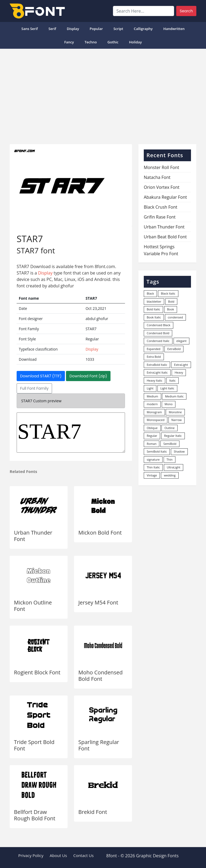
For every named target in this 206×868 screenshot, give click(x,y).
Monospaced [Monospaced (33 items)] (156, 420)
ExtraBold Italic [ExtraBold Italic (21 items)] (157, 365)
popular (96, 29)
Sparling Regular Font (99, 745)
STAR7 (71, 433)
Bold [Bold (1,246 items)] (171, 301)
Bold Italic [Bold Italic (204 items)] (153, 309)
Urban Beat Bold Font (165, 237)
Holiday (135, 42)
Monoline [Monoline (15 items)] (175, 412)
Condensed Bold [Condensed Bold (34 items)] (158, 333)
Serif (52, 29)
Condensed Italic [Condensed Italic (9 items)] (158, 341)
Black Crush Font (161, 207)
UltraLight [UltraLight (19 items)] (174, 467)
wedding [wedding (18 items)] (170, 475)
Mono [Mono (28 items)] (169, 404)
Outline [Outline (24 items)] (170, 428)
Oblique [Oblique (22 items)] (152, 428)
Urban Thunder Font (33, 536)
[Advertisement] (103, 94)
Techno (91, 42)
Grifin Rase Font (160, 217)
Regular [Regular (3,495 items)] (152, 436)
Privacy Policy (31, 855)
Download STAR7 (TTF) (41, 376)
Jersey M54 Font (98, 602)
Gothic (113, 42)
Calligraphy (143, 29)
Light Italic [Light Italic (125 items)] (167, 388)
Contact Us (83, 855)
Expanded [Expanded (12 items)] (154, 349)
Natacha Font (157, 177)
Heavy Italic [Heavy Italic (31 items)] (154, 380)
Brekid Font (93, 812)
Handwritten (174, 29)
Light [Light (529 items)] (150, 388)
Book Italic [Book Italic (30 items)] (154, 317)
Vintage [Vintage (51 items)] (152, 475)
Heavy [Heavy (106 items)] (179, 372)
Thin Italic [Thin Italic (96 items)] (153, 467)
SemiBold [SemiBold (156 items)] (170, 444)
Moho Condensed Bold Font (100, 676)
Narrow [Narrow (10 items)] (177, 420)
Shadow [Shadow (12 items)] (179, 451)
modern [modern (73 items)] (152, 404)
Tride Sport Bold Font (34, 745)
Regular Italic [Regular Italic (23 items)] (173, 436)
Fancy (69, 42)
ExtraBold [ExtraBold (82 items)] (174, 349)
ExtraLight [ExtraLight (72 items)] (181, 365)
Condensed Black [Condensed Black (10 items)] (159, 325)
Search (186, 11)
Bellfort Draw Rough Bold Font (35, 815)
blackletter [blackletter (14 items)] (154, 301)
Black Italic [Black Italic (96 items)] (168, 293)
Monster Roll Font (161, 167)
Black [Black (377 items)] (150, 293)
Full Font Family (34, 388)
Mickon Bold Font (100, 533)
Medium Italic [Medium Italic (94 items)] (174, 396)
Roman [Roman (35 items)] (152, 444)
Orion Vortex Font (162, 187)
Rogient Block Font (37, 672)
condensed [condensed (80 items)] (175, 317)
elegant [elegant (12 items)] (182, 341)
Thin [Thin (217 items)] (170, 459)
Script (118, 29)
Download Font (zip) (88, 376)
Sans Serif (30, 29)
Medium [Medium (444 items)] (152, 396)
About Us (58, 855)
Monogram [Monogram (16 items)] (154, 412)
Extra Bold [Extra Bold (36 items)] (154, 357)
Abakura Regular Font (165, 197)
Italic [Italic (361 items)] (172, 380)
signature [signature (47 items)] (153, 459)
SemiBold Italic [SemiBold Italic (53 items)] (157, 451)
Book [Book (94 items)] (171, 309)
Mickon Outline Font (33, 606)
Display (73, 29)
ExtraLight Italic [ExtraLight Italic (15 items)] (157, 372)
